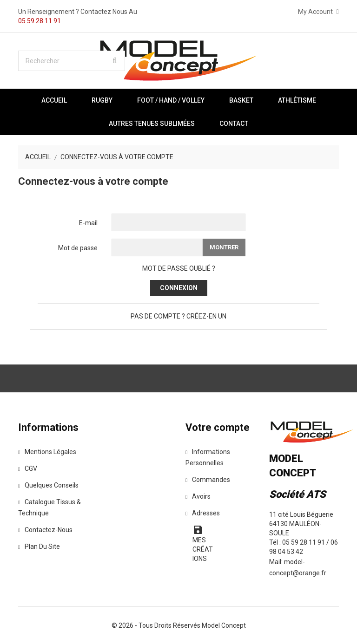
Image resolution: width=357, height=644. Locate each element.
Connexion (179, 288)
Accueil (54, 100)
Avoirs (198, 496)
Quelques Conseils (48, 485)
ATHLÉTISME (297, 100)
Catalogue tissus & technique (50, 507)
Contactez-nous (45, 530)
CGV (28, 468)
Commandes (208, 480)
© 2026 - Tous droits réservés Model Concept (179, 625)
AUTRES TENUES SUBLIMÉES (152, 124)
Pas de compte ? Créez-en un (178, 316)
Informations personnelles (208, 457)
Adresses (203, 513)
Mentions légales (47, 452)
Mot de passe (78, 248)
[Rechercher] (72, 61)
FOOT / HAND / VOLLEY (171, 100)
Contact (234, 124)
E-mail (88, 223)
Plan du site (39, 546)
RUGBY (102, 100)
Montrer (224, 247)
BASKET (241, 100)
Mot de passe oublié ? (179, 268)
